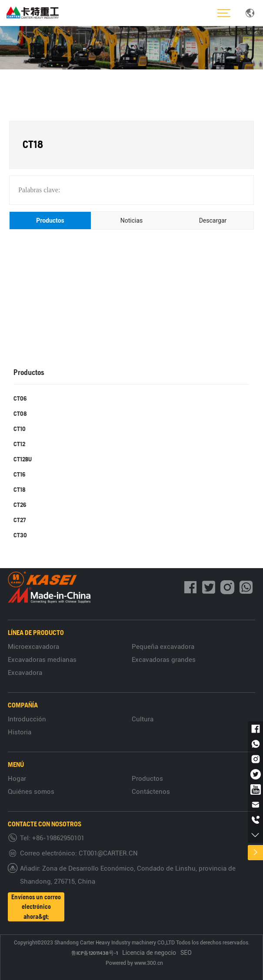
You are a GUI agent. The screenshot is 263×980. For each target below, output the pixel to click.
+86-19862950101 (58, 838)
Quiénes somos (31, 792)
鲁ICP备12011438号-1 (95, 953)
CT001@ (91, 853)
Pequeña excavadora (163, 647)
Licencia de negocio (149, 953)
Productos (147, 779)
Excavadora (25, 673)
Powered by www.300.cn (135, 963)
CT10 (20, 429)
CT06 (20, 398)
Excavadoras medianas (42, 660)
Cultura (143, 719)
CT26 (20, 505)
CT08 (20, 414)
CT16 (19, 474)
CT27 (20, 520)
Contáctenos (151, 792)
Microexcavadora (33, 647)
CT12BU (23, 459)
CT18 (20, 490)
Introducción (27, 719)
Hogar (17, 779)
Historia (20, 732)
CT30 (20, 535)
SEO (186, 953)
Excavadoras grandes (164, 660)
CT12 (19, 444)
